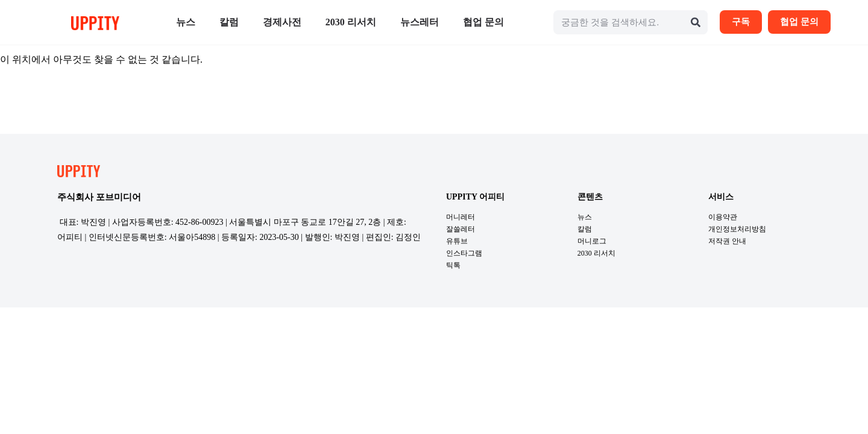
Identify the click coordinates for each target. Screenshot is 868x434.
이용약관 (723, 217)
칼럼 (229, 22)
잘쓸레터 (461, 229)
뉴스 (186, 22)
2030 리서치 (351, 22)
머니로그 (592, 241)
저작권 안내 (727, 241)
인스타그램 (464, 253)
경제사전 (282, 22)
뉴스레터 (420, 22)
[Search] (696, 22)
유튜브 (457, 241)
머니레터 (461, 217)
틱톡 (453, 265)
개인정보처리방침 (737, 229)
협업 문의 (483, 22)
